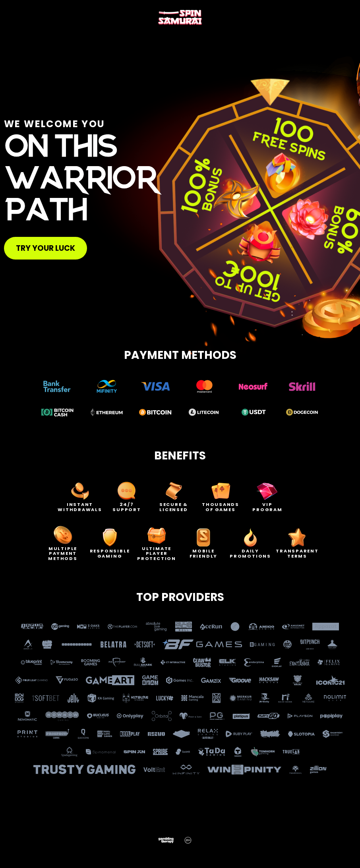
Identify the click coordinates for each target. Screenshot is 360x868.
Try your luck (45, 248)
